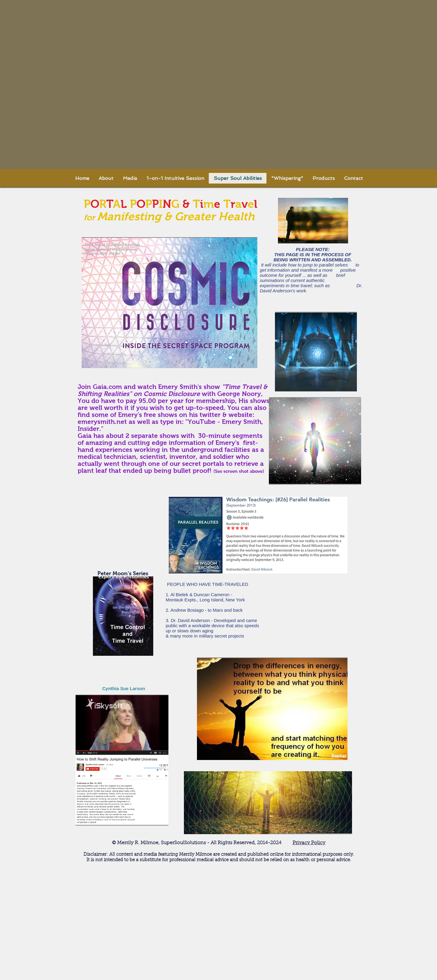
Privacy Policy (309, 843)
